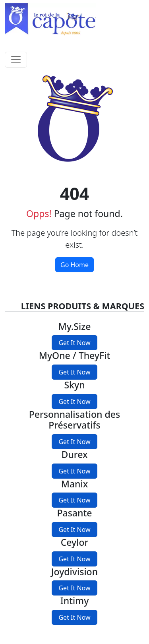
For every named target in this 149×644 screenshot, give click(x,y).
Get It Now (74, 343)
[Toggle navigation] (16, 60)
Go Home (74, 265)
